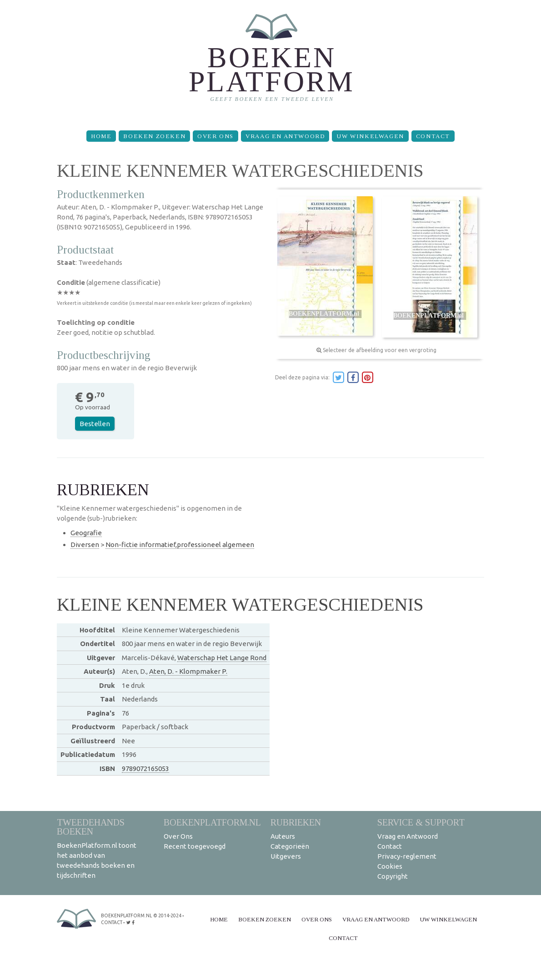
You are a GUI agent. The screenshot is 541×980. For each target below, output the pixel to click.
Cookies (390, 866)
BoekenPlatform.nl (212, 822)
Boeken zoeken (154, 136)
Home (101, 136)
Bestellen (95, 424)
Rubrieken (296, 822)
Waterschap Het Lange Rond (222, 658)
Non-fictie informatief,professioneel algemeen (180, 545)
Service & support (421, 822)
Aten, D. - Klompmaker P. (188, 671)
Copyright (393, 876)
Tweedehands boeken (91, 827)
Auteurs (283, 836)
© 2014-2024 (166, 915)
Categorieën (290, 846)
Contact (433, 136)
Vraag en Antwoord (285, 136)
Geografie (86, 533)
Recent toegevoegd (195, 846)
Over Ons (215, 136)
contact (112, 922)
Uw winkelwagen (370, 136)
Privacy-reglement (407, 856)
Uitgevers (286, 856)
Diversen (85, 545)
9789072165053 (145, 769)
